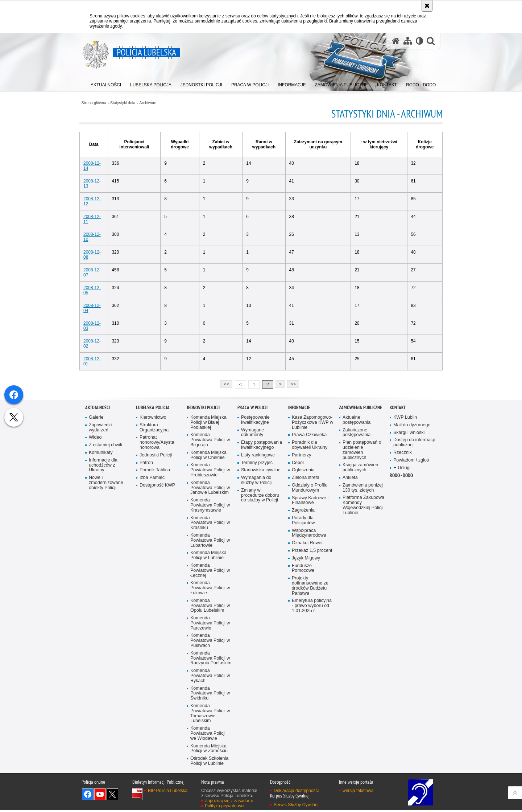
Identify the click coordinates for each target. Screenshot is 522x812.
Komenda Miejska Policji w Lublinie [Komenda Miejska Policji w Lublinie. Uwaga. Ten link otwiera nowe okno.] (208, 680)
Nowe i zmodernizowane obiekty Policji (106, 608)
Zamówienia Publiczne (361, 532)
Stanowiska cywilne (261, 595)
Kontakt (398, 532)
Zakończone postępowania (357, 557)
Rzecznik (403, 577)
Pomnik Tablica (155, 595)
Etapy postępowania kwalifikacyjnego (262, 569)
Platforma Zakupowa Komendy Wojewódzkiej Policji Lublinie (364, 630)
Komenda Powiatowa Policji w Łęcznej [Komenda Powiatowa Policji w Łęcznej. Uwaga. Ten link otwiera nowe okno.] (210, 696)
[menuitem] (106, 84)
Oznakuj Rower (307, 668)
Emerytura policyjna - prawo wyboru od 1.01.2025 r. (312, 731)
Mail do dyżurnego (412, 549)
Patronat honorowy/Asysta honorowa (157, 567)
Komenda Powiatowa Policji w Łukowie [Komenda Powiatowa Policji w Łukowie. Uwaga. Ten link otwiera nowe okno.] (210, 713)
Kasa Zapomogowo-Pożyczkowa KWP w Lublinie (313, 547)
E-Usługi (402, 592)
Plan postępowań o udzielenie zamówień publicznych (362, 575)
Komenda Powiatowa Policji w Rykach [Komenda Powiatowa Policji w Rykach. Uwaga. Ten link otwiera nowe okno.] (210, 802)
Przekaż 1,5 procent (312, 676)
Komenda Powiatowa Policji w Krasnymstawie (210, 630)
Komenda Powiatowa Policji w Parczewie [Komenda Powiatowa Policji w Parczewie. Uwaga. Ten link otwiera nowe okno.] (210, 749)
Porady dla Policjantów (303, 645)
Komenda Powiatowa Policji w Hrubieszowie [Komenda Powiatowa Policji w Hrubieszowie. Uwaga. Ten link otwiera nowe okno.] (210, 595)
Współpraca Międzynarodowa (309, 658)
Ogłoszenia (303, 595)
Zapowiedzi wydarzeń (100, 552)
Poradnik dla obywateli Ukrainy (310, 569)
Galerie (96, 542)
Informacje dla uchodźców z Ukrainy (103, 590)
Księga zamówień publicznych (361, 592)
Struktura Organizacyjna (154, 552)
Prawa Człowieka (309, 559)
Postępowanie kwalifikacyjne (255, 544)
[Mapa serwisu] (407, 41)
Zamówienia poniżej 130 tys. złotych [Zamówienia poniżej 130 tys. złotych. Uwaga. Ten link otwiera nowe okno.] (363, 613)
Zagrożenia (303, 635)
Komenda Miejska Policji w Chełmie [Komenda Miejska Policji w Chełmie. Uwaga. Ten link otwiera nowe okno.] (208, 580)
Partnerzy (302, 580)
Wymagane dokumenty (253, 557)
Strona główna (100, 103)
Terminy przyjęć (257, 587)
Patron (146, 587)
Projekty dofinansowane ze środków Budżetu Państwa (310, 711)
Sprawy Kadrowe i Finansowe (310, 625)
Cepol (298, 587)
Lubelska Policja (153, 532)
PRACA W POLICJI (252, 532)
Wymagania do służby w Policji (256, 605)
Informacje (299, 532)
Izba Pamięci (153, 602)
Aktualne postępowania (357, 544)
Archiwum (154, 103)
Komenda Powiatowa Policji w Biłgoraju (210, 564)
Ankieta (350, 602)
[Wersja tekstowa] (419, 41)
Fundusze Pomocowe (303, 693)
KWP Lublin (405, 542)
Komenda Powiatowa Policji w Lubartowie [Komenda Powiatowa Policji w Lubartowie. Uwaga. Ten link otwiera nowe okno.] (210, 666)
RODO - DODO (401, 600)
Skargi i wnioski (409, 557)
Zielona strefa (306, 602)
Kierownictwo (153, 542)
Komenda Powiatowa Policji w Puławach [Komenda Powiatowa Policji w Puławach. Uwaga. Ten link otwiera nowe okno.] (210, 766)
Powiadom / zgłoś (411, 585)
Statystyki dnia (129, 103)
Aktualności (98, 532)
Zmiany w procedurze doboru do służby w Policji (260, 620)
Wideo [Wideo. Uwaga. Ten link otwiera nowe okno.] (95, 562)
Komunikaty (101, 577)
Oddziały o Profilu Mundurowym (310, 613)
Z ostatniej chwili (106, 569)
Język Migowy (306, 683)
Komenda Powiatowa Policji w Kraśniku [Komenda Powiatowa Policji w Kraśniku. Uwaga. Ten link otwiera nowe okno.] (210, 648)
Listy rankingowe (258, 580)
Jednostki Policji (156, 580)
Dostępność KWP (158, 610)
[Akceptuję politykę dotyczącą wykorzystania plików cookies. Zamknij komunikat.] (427, 6)
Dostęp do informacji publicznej (414, 567)
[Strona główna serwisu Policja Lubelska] (395, 41)
